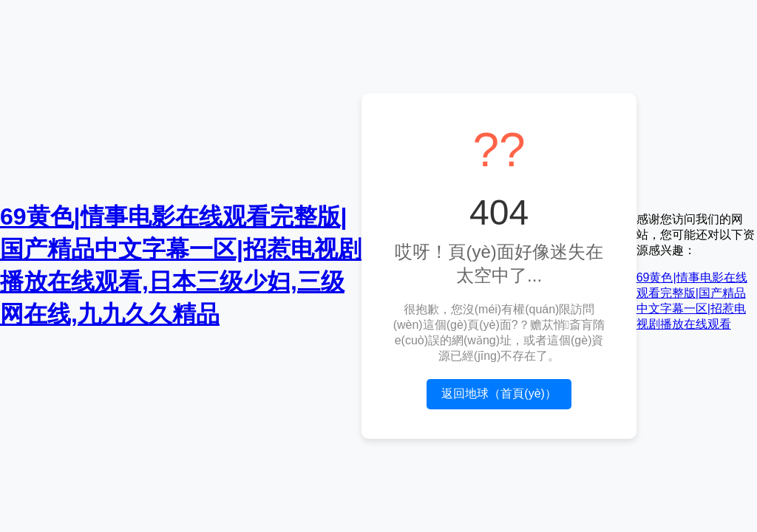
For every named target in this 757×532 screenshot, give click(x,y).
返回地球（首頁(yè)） (499, 393)
